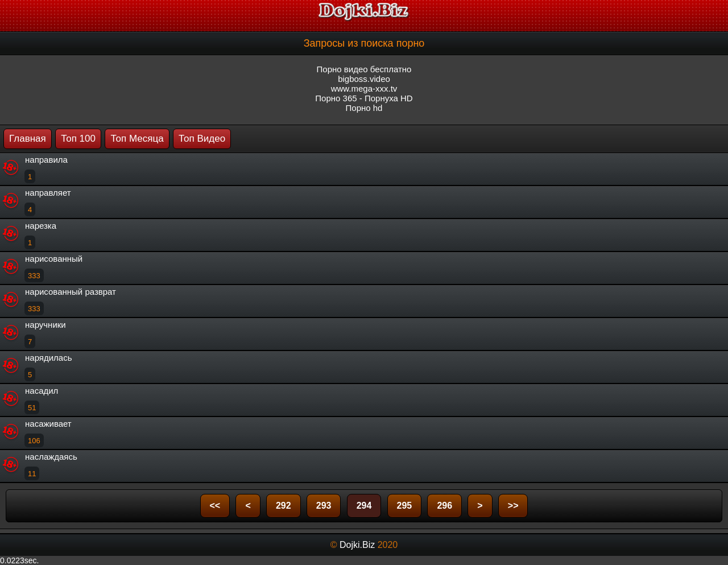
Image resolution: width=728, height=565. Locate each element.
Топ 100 (78, 139)
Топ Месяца (137, 139)
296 (444, 506)
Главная (28, 139)
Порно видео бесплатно (364, 69)
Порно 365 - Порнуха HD (364, 98)
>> (513, 506)
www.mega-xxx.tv (364, 88)
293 (324, 506)
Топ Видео (202, 139)
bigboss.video (364, 79)
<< (215, 506)
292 (284, 506)
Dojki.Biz (357, 545)
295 (405, 506)
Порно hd (364, 108)
